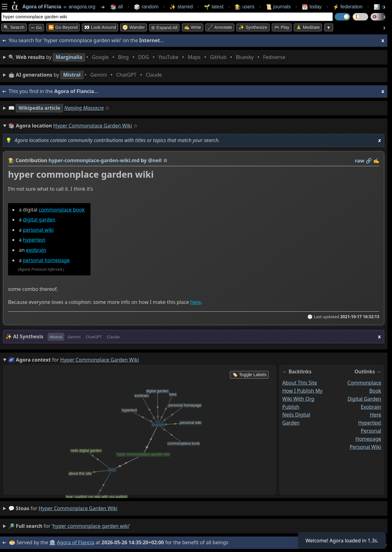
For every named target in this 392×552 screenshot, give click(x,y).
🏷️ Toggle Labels (249, 375)
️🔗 (369, 161)
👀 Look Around (100, 27)
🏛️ (52, 542)
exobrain (36, 250)
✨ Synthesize (253, 27)
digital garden (39, 220)
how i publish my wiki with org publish (302, 399)
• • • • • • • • (148, 57)
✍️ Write (193, 27)
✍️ (376, 161)
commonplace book (62, 210)
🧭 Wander (134, 27)
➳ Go (36, 28)
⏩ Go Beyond (63, 27)
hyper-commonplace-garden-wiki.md (94, 160)
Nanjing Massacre (84, 108)
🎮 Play (282, 27)
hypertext (34, 240)
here (196, 302)
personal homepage (46, 260)
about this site (300, 383)
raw (360, 161)
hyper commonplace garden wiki (78, 508)
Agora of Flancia (76, 542)
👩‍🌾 (11, 160)
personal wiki (38, 230)
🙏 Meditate (308, 27)
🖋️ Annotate (220, 27)
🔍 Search (14, 27)
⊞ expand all (164, 28)
